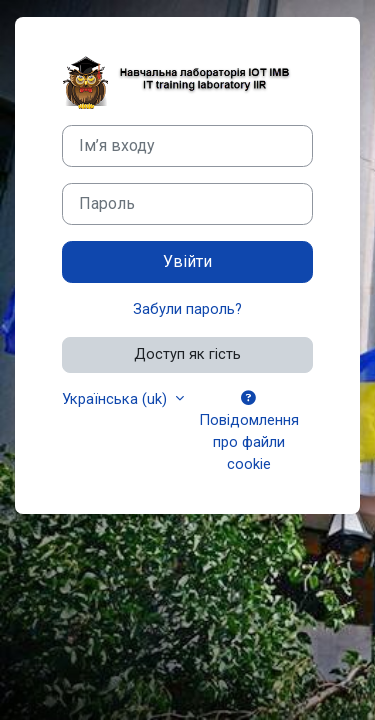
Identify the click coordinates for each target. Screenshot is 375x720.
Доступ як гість (187, 354)
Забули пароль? (187, 309)
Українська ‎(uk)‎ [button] (116, 399)
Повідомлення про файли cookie (249, 432)
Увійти (187, 261)
